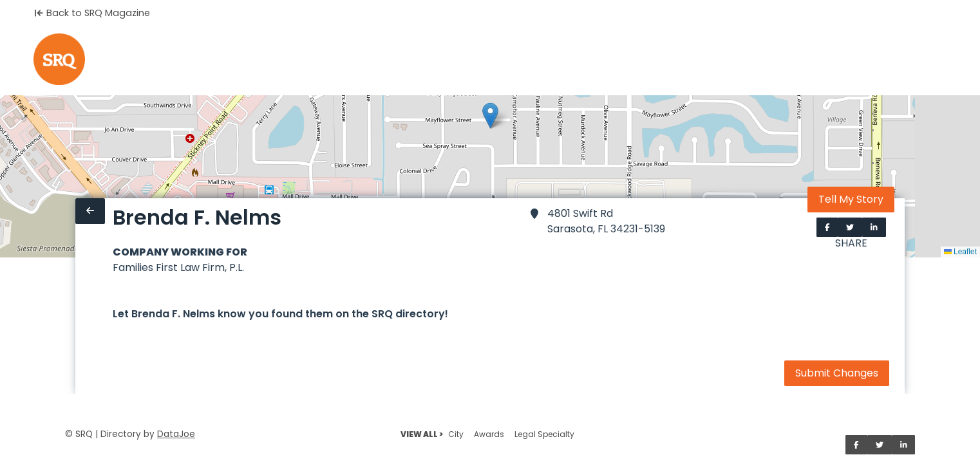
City (456, 434)
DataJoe (176, 434)
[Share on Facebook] (827, 227)
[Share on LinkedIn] (874, 227)
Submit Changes (837, 373)
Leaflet (960, 252)
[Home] (59, 59)
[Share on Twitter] (850, 227)
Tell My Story (851, 199)
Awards (489, 434)
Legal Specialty (544, 434)
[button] (490, 116)
